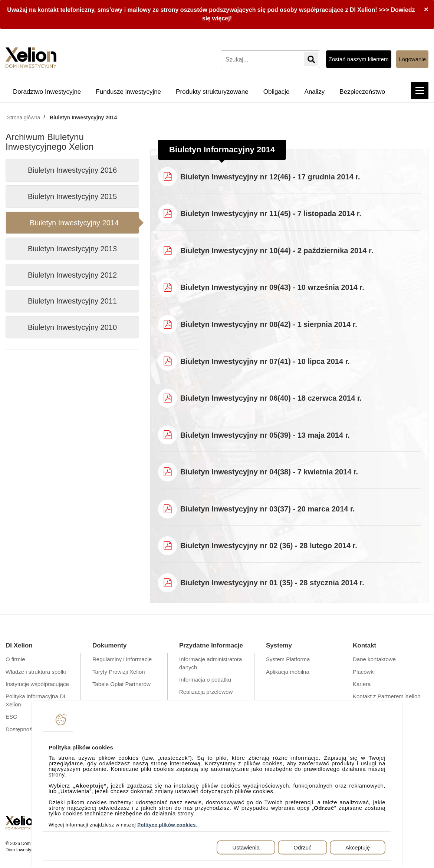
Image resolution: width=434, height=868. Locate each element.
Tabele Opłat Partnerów (121, 684)
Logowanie (412, 59)
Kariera (362, 684)
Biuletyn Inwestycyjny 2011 (72, 301)
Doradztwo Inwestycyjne (47, 92)
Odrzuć (302, 847)
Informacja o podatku (205, 680)
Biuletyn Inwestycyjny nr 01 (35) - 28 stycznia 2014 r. (272, 583)
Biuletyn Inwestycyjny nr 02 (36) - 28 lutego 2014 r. (269, 546)
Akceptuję (358, 847)
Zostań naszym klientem (359, 59)
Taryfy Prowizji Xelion (119, 672)
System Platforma (288, 659)
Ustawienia (246, 847)
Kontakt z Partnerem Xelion (387, 696)
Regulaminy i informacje (122, 659)
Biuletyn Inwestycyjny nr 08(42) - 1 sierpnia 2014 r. (269, 324)
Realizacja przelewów (206, 692)
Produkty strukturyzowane (212, 92)
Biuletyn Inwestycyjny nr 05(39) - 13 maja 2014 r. (265, 435)
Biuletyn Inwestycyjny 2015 (72, 196)
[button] (420, 91)
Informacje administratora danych (211, 663)
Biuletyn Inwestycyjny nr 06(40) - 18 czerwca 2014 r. (271, 398)
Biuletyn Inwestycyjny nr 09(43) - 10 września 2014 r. (272, 287)
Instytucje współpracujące (37, 684)
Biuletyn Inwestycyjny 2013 (72, 249)
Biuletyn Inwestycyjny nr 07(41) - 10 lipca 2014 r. (265, 361)
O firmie (15, 659)
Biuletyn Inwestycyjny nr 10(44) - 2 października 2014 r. (277, 251)
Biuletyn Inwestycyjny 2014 (74, 223)
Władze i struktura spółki (36, 672)
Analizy (315, 92)
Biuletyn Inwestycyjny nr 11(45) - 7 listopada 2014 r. (271, 213)
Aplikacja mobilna (288, 672)
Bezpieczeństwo (362, 92)
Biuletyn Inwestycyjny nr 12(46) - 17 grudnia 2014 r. (270, 177)
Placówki (364, 672)
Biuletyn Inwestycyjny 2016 (72, 170)
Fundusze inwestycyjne (128, 92)
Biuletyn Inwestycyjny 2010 (72, 327)
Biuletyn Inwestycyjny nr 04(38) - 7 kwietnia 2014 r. (269, 472)
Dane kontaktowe (374, 659)
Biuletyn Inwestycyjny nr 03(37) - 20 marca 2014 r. (267, 509)
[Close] (426, 9)
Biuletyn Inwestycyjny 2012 (72, 275)
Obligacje (277, 92)
